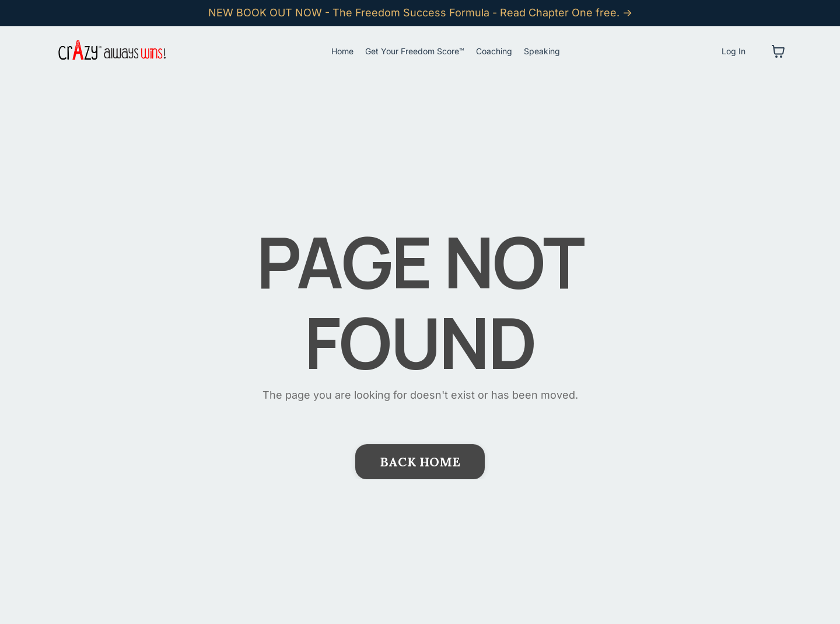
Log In (734, 51)
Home (342, 51)
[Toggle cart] (778, 51)
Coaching (494, 51)
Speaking (542, 51)
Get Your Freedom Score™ (415, 51)
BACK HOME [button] (420, 462)
